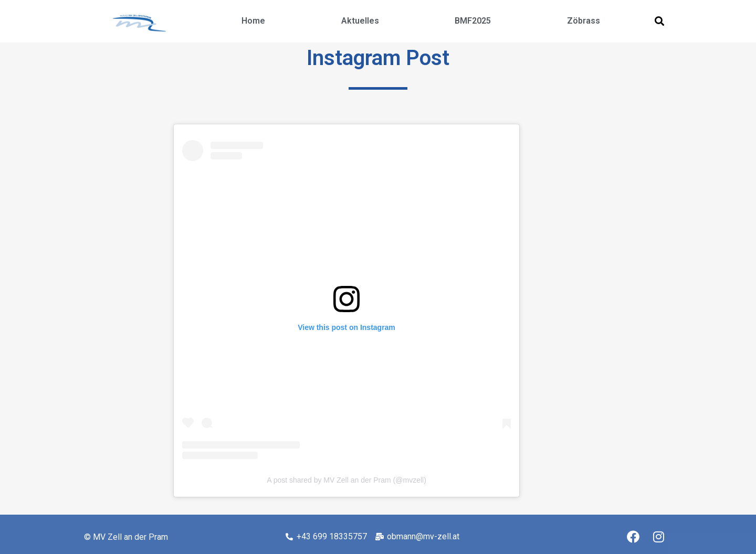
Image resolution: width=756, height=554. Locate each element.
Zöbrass (584, 21)
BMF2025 (473, 21)
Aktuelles (360, 21)
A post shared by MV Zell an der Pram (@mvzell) (346, 480)
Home (253, 21)
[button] (659, 21)
